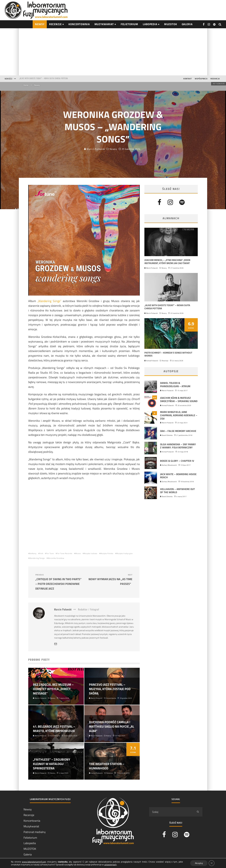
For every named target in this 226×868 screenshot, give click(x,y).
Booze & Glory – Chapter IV (177, 461)
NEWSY (40, 24)
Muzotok (171, 24)
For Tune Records (65, 553)
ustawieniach (110, 865)
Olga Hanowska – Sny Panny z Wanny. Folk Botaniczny (178, 446)
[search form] (171, 812)
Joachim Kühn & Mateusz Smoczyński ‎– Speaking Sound (179, 399)
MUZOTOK (30, 849)
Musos (78, 553)
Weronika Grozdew (56, 558)
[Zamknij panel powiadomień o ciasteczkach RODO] (212, 863)
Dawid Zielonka (166, 435)
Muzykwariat (104, 24)
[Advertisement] (113, 52)
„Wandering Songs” (49, 301)
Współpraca (201, 79)
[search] (198, 812)
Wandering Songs (37, 558)
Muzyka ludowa (91, 553)
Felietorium (129, 24)
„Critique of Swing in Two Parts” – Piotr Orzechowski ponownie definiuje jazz (58, 582)
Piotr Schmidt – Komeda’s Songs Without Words (168, 354)
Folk (41, 553)
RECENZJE (55, 24)
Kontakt (187, 79)
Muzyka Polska (107, 553)
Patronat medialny (35, 832)
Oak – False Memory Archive (178, 431)
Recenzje (165, 361)
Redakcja (215, 79)
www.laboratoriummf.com (34, 862)
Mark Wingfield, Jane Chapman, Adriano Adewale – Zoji (179, 415)
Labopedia (150, 24)
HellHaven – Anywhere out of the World (177, 491)
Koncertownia (79, 24)
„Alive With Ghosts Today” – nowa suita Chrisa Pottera (43, 79)
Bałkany (33, 553)
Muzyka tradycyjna (124, 553)
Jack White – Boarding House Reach (178, 476)
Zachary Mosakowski (168, 465)
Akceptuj (199, 863)
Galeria (187, 24)
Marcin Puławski (94, 149)
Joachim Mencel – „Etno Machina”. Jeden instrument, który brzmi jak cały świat (167, 262)
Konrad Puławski (151, 361)
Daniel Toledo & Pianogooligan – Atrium (175, 385)
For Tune (50, 553)
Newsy (113, 149)
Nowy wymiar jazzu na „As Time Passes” (109, 580)
